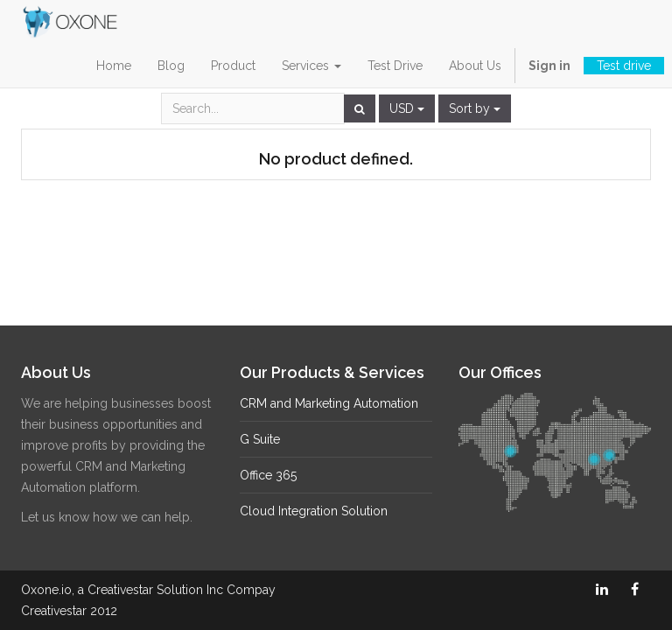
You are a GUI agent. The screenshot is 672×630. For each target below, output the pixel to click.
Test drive (624, 66)
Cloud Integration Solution (314, 511)
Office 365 (268, 475)
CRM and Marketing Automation (329, 403)
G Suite (260, 439)
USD (407, 108)
